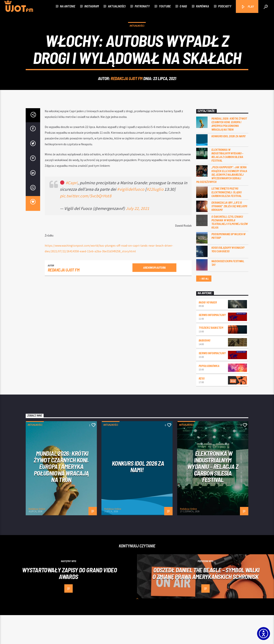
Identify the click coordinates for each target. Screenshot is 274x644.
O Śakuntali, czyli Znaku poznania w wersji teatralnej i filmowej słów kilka (230, 251)
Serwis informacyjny (212, 344)
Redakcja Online (37, 538)
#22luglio (155, 218)
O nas (183, 6)
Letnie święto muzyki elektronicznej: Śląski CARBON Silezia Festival (227, 221)
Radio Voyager (208, 331)
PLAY (247, 7)
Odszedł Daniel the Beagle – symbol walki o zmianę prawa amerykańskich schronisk (206, 602)
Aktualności (117, 6)
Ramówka (202, 6)
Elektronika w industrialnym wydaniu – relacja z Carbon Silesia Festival (227, 184)
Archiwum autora (154, 296)
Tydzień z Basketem (211, 356)
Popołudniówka (209, 395)
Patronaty (142, 6)
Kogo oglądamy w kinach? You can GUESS (228, 278)
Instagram (92, 6)
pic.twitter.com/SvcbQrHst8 (86, 225)
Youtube (165, 6)
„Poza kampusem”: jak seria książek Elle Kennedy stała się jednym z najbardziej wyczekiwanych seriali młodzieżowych (222, 203)
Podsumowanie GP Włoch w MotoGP (229, 265)
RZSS (202, 407)
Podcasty (225, 6)
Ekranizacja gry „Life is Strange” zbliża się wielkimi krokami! (229, 235)
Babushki (204, 369)
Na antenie (68, 6)
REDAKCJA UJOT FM (127, 93)
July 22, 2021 (137, 237)
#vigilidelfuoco (131, 218)
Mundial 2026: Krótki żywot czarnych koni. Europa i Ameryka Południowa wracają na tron (229, 153)
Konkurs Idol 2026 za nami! (229, 165)
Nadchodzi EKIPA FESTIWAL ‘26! (228, 292)
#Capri (72, 212)
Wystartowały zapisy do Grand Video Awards (69, 602)
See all (204, 308)
